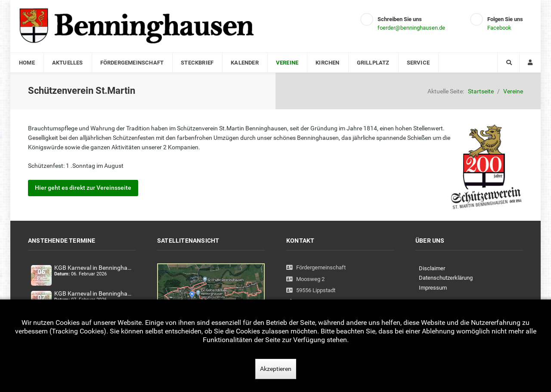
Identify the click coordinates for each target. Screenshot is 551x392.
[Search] (508, 63)
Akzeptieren (276, 369)
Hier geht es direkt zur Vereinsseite (83, 188)
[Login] (530, 63)
